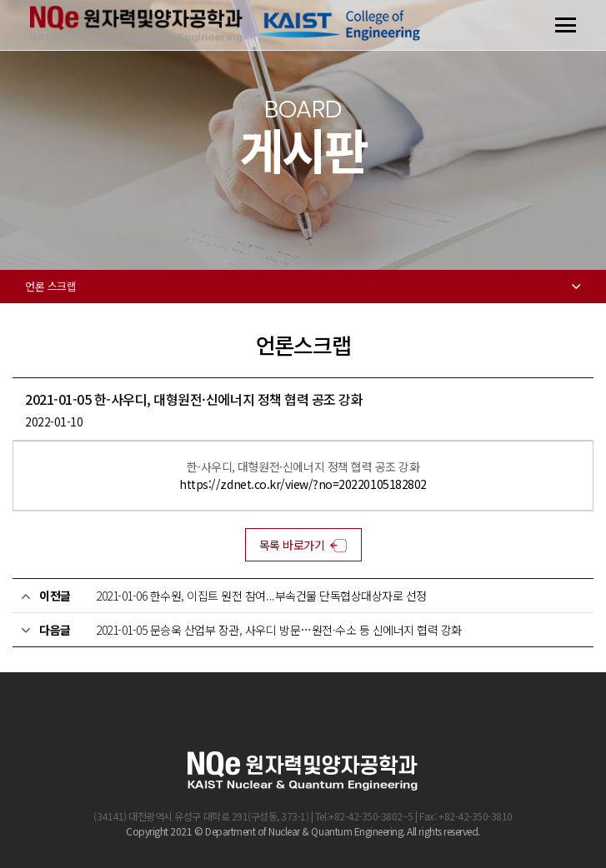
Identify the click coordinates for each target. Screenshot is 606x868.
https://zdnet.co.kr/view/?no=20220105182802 (303, 484)
